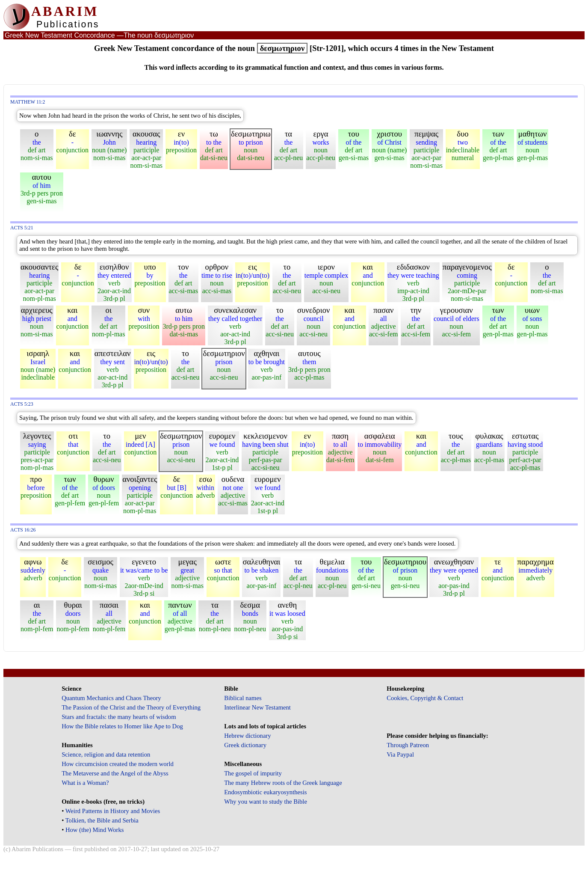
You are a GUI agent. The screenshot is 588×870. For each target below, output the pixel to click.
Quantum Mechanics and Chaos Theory (111, 698)
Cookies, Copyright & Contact (425, 698)
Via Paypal (400, 754)
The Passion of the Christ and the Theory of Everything (131, 707)
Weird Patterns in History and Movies (113, 811)
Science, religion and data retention (106, 754)
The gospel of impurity (253, 773)
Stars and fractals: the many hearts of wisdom (119, 717)
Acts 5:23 (22, 404)
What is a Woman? (85, 783)
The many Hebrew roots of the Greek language (283, 783)
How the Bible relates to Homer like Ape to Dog (122, 726)
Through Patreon (408, 745)
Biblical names (243, 698)
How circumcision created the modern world (118, 764)
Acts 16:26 (23, 530)
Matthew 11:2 (28, 102)
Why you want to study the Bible (266, 802)
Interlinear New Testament (257, 707)
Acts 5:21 (22, 228)
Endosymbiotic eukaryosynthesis (265, 792)
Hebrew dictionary (247, 736)
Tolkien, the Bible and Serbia (102, 820)
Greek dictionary (245, 745)
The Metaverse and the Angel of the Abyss (115, 773)
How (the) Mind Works (95, 830)
